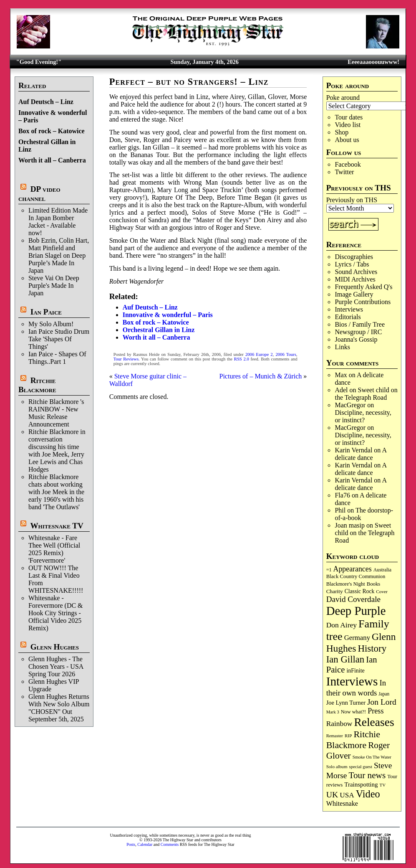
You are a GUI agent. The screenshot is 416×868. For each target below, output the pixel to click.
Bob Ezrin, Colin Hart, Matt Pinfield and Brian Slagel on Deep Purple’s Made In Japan (59, 255)
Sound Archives (356, 272)
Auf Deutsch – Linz (46, 102)
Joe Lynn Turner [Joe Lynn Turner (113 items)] (346, 703)
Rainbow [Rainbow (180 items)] (339, 724)
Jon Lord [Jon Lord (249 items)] (382, 702)
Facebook (348, 164)
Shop (342, 132)
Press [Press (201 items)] (376, 711)
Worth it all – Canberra (52, 160)
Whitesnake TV (57, 526)
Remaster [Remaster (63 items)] (335, 736)
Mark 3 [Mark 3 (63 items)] (333, 712)
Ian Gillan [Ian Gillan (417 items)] (345, 659)
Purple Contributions (363, 302)
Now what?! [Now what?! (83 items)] (353, 712)
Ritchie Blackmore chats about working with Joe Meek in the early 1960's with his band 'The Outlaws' (56, 492)
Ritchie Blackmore (37, 385)
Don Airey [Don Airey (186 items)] (342, 625)
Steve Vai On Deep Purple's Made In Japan (54, 286)
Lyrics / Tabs (352, 264)
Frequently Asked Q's (363, 287)
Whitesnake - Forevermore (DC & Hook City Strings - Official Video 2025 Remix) (56, 613)
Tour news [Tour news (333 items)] (367, 775)
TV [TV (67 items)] (383, 785)
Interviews (349, 309)
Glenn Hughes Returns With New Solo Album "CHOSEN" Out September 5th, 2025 (59, 708)
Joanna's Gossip (356, 339)
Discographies (354, 257)
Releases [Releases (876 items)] (374, 722)
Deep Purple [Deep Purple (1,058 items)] (356, 611)
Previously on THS (352, 200)
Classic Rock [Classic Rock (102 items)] (360, 591)
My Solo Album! (51, 324)
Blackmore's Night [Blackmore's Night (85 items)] (346, 584)
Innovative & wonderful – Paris (168, 315)
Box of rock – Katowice (52, 131)
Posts (131, 844)
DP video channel (39, 194)
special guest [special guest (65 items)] (361, 766)
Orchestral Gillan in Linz (159, 330)
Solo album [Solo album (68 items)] (337, 766)
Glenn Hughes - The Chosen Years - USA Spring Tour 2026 (56, 666)
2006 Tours (286, 354)
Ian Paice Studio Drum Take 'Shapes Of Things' (59, 339)
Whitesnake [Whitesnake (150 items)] (342, 804)
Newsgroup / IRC (358, 332)
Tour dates (349, 117)
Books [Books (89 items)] (374, 584)
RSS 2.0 (242, 359)
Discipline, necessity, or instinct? (363, 416)
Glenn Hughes (55, 647)
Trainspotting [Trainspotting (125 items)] (361, 784)
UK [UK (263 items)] (332, 794)
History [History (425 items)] (372, 648)
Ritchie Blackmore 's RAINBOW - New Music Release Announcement (56, 413)
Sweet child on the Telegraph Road (366, 394)
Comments (170, 844)
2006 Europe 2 (259, 354)
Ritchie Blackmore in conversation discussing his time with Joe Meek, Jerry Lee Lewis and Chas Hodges (57, 450)
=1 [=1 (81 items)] (329, 570)
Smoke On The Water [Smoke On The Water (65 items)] (372, 757)
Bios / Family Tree (360, 324)
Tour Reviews (126, 359)
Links (342, 347)
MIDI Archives (355, 279)
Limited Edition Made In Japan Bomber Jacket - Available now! (58, 222)
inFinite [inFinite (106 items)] (355, 671)
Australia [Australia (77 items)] (382, 570)
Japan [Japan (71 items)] (384, 694)
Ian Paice (46, 312)
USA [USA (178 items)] (347, 795)
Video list (348, 125)
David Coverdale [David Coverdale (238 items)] (353, 599)
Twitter (344, 172)
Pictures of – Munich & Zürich (261, 376)
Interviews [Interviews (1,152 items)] (352, 681)
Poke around (343, 98)
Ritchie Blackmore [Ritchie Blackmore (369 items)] (353, 740)
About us (347, 140)
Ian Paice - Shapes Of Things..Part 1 (57, 358)
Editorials (348, 317)
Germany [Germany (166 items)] (357, 638)
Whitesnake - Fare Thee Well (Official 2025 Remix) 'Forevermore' (54, 549)
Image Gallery (354, 294)
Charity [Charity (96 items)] (335, 591)
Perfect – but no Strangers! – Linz (189, 82)
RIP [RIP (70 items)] (348, 736)
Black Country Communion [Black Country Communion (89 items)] (356, 576)
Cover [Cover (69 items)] (382, 591)
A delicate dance (361, 454)
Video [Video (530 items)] (368, 794)
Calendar (145, 844)
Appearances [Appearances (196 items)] (353, 569)
